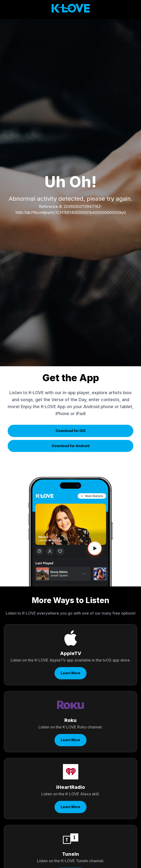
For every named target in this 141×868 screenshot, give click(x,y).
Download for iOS (71, 431)
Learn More (70, 673)
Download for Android (71, 446)
